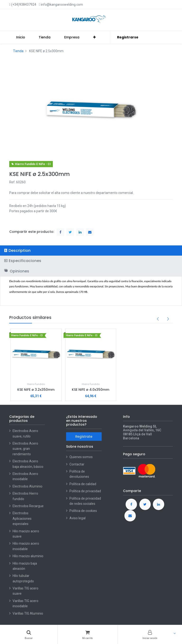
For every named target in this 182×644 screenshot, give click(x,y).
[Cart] (87, 635)
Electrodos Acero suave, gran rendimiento (25, 449)
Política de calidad (83, 484)
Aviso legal (77, 518)
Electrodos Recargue (28, 506)
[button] (94, 37)
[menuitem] (21, 37)
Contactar (77, 464)
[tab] (91, 251)
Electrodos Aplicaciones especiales (22, 518)
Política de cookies (83, 511)
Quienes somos (81, 457)
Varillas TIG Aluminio (28, 613)
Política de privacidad (85, 491)
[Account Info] (150, 635)
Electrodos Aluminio (28, 486)
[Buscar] (29, 635)
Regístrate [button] (84, 437)
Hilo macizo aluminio (28, 556)
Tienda (18, 51)
